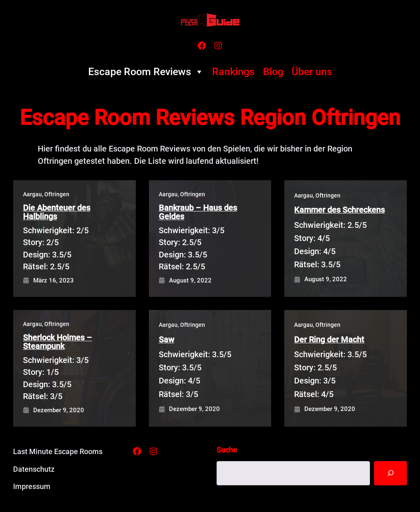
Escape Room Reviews (146, 72)
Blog (273, 72)
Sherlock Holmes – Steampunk (57, 342)
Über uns (312, 72)
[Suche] (390, 473)
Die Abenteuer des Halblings (57, 212)
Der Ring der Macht (329, 340)
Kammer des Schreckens (339, 210)
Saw (167, 340)
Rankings (233, 72)
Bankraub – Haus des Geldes (198, 212)
